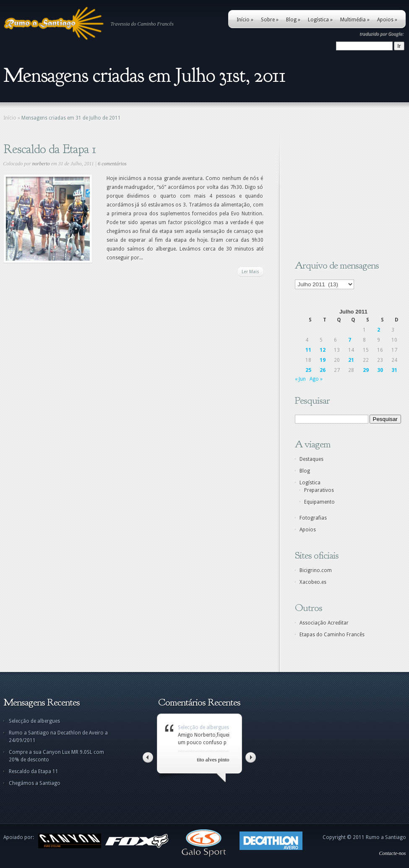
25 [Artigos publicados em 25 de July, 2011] (308, 370)
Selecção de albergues (34, 721)
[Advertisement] (347, 195)
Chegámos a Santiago (35, 783)
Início (245, 20)
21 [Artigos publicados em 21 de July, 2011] (351, 360)
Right (251, 757)
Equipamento (319, 502)
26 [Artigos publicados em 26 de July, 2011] (323, 370)
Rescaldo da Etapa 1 (50, 149)
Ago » (316, 379)
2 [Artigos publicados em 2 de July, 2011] (379, 330)
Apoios (387, 20)
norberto (41, 164)
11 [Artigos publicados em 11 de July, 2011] (308, 350)
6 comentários (112, 164)
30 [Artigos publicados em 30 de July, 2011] (380, 370)
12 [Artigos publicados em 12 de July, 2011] (323, 350)
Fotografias (313, 518)
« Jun (300, 379)
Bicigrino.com (316, 570)
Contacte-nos (393, 853)
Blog (293, 20)
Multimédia (355, 20)
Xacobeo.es (313, 582)
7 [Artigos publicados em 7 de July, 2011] (350, 340)
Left (148, 757)
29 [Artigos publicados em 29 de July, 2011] (366, 370)
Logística (320, 20)
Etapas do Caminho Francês (332, 635)
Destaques (311, 459)
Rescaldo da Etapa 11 (34, 771)
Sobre (270, 20)
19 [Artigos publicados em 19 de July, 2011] (323, 360)
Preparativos (319, 490)
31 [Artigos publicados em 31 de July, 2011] (394, 370)
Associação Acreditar (324, 623)
